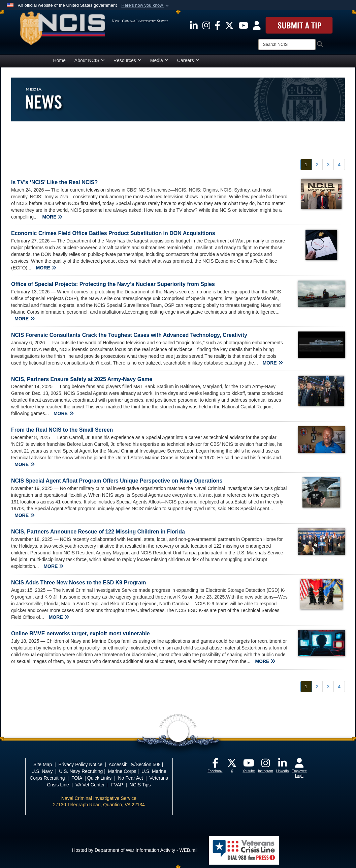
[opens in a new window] (194, 25)
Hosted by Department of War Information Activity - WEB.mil (135, 850)
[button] (146, 5)
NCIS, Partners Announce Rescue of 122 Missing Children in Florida (98, 532)
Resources (127, 60)
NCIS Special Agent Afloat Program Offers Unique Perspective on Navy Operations (117, 481)
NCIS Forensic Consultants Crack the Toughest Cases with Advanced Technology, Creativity (129, 335)
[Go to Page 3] (328, 165)
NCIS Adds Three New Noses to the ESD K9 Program (78, 583)
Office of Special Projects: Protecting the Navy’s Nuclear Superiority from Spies (113, 284)
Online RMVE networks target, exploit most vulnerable (80, 633)
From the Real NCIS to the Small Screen (62, 430)
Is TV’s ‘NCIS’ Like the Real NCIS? (54, 182)
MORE (52, 217)
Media (159, 60)
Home (59, 60)
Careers (188, 60)
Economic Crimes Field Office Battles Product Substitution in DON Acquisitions (113, 233)
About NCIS (90, 60)
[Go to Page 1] (306, 165)
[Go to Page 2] (317, 165)
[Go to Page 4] (339, 165)
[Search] (287, 45)
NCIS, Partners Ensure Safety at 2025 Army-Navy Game (82, 379)
